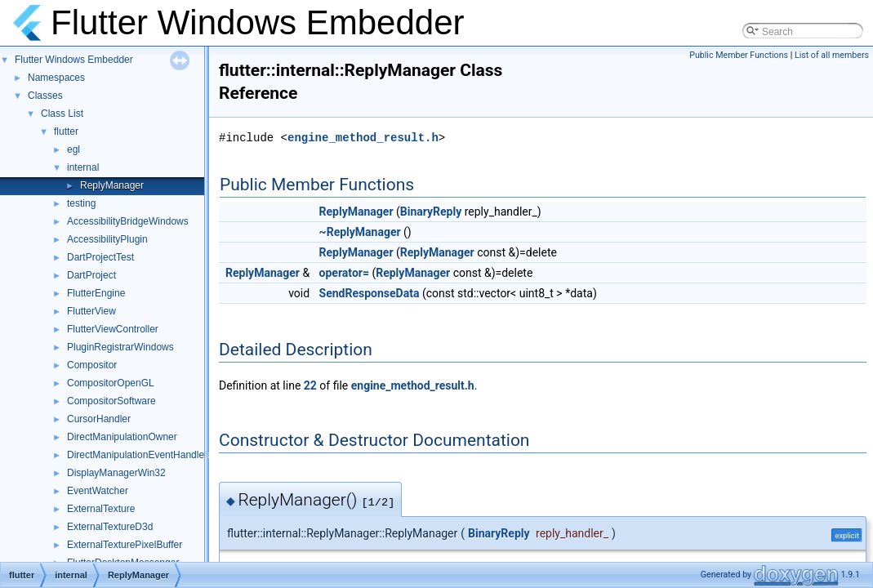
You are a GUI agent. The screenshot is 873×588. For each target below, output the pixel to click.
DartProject (91, 275)
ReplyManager (112, 185)
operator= (344, 273)
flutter (66, 131)
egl (73, 149)
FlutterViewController (113, 329)
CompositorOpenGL (111, 383)
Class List (62, 114)
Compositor (92, 365)
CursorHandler (99, 419)
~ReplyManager (360, 232)
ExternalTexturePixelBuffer (125, 545)
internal (83, 167)
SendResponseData (370, 293)
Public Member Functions (739, 55)
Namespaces (56, 78)
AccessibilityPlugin (107, 239)
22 (310, 385)
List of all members (832, 55)
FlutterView (91, 311)
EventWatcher (98, 491)
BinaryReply (431, 212)
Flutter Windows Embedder (74, 60)
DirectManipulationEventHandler (137, 455)
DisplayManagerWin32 (116, 473)
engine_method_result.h (363, 138)
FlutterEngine (96, 293)
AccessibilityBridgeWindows (128, 221)
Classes (45, 96)
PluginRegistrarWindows (120, 347)
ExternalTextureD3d (110, 527)
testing (81, 203)
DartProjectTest (100, 257)
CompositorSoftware (111, 401)
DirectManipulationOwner (122, 437)
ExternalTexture (101, 509)
